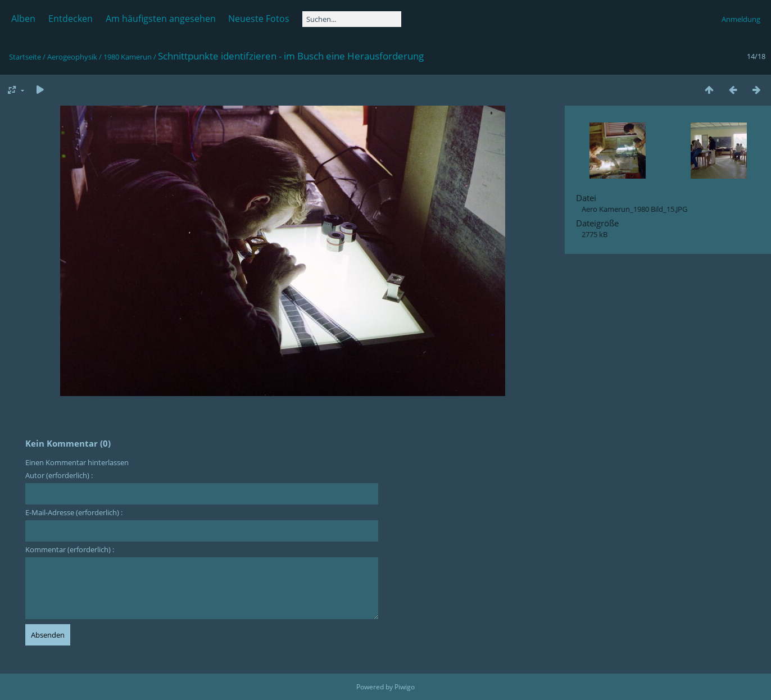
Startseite (25, 57)
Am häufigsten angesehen (161, 19)
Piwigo (405, 687)
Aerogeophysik (72, 57)
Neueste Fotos (259, 19)
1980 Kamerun (128, 57)
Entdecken (71, 19)
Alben (23, 19)
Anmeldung (741, 19)
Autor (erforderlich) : (59, 475)
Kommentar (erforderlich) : (70, 549)
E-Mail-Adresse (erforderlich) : (74, 512)
